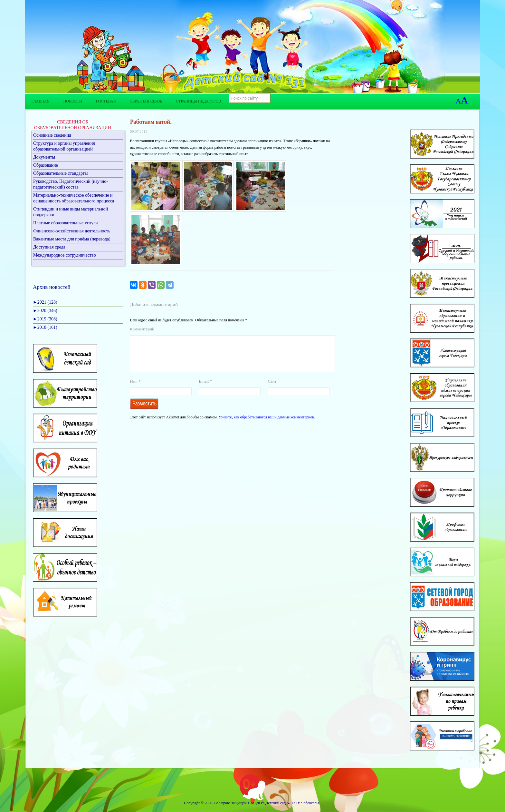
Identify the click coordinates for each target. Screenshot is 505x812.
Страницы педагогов (198, 101)
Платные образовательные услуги (66, 223)
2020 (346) (45, 311)
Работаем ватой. (151, 122)
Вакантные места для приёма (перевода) (72, 239)
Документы (44, 157)
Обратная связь (146, 101)
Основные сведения (52, 135)
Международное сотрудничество (65, 255)
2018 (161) (45, 327)
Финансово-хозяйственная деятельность (72, 231)
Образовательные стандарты (60, 173)
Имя (135, 389)
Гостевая (106, 101)
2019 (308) (45, 319)
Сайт (272, 389)
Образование (46, 165)
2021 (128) (45, 302)
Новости (73, 101)
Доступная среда (49, 247)
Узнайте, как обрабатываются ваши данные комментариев (266, 425)
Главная (40, 101)
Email (205, 389)
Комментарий (142, 329)
